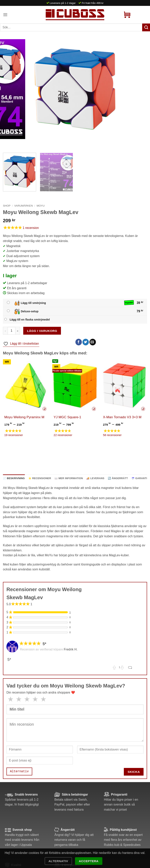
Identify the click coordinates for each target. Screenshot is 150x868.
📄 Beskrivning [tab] (14, 478)
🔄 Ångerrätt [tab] (118, 478)
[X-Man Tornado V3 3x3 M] (124, 385)
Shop (7, 206)
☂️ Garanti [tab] (139, 478)
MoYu (41, 206)
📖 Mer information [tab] (69, 478)
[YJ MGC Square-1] (75, 385)
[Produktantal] (12, 331)
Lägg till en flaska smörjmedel (30, 320)
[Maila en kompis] (93, 342)
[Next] (17, 143)
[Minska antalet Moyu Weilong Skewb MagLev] (5, 331)
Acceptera (89, 861)
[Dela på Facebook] (79, 342)
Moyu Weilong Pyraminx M (24, 417)
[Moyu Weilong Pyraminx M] (26, 385)
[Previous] (7, 143)
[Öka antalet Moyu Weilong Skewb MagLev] (18, 331)
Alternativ (58, 861)
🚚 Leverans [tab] (95, 478)
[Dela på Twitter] (86, 342)
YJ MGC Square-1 (67, 417)
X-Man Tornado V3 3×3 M (122, 417)
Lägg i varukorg (42, 331)
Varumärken (24, 206)
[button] (5, 15)
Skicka (134, 772)
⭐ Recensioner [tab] (40, 478)
